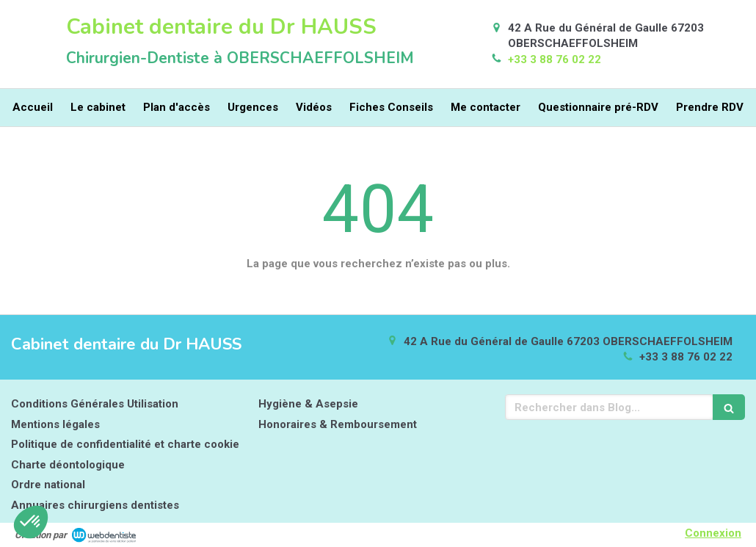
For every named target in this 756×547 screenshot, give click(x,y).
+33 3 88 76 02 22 (555, 59)
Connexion (713, 533)
